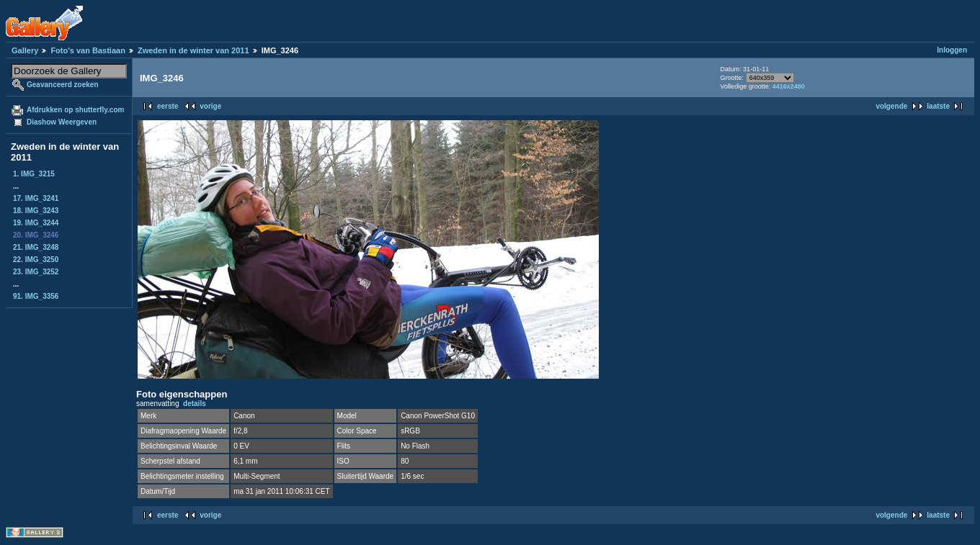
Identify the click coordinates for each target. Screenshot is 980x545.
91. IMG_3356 (36, 296)
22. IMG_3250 (36, 260)
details (195, 404)
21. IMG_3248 (36, 247)
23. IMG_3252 (36, 272)
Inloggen (952, 50)
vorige (210, 106)
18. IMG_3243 (36, 211)
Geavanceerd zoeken (63, 85)
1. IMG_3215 (34, 174)
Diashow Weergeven (62, 122)
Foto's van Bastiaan (88, 50)
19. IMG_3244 (36, 223)
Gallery (25, 50)
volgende (891, 106)
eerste (168, 106)
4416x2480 (789, 86)
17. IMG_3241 (36, 198)
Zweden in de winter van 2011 (193, 50)
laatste (938, 106)
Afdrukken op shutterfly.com (75, 110)
